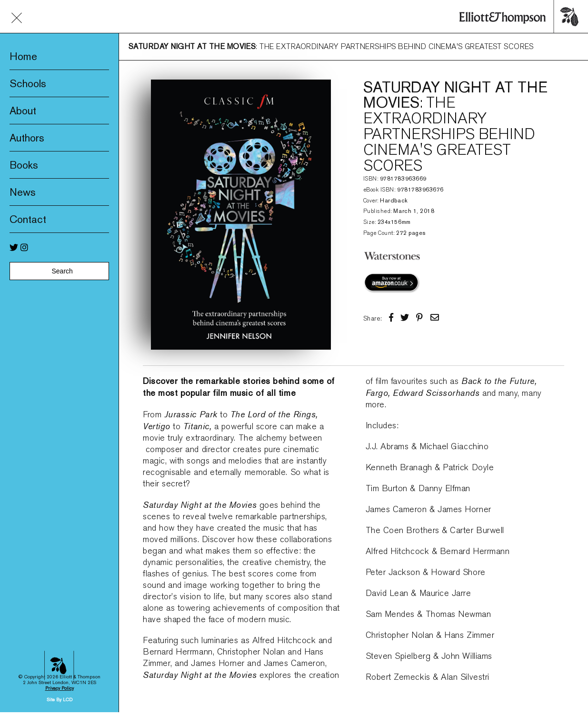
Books (24, 165)
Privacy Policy (60, 645)
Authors (27, 138)
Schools (28, 83)
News (23, 192)
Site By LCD (60, 657)
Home (23, 56)
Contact (28, 219)
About (23, 111)
